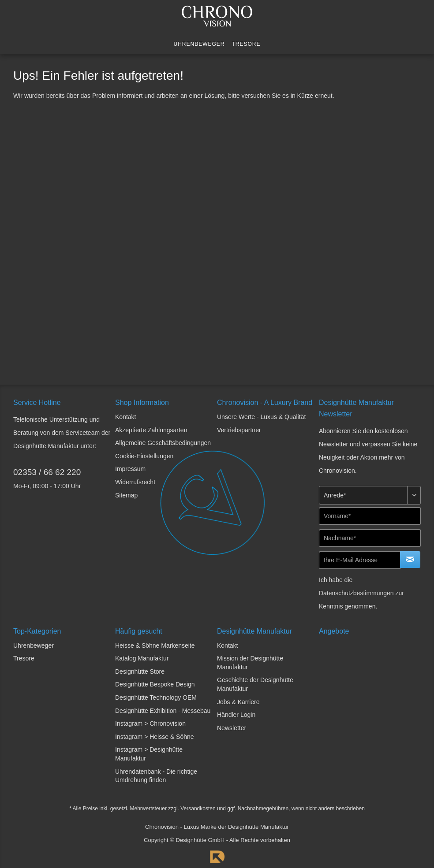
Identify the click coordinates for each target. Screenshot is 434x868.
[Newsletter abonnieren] (410, 560)
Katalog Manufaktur (142, 658)
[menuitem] (199, 44)
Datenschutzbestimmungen (356, 593)
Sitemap (126, 495)
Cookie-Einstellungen (144, 456)
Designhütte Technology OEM (156, 697)
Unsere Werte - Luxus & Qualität (261, 417)
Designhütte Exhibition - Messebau (163, 711)
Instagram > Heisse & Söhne (155, 737)
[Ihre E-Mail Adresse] (360, 560)
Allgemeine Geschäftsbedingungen (163, 443)
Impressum (130, 469)
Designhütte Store (140, 671)
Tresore (24, 658)
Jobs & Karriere (238, 702)
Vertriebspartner (239, 430)
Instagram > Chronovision (150, 723)
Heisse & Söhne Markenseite (155, 645)
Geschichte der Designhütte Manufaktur (255, 684)
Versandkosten (198, 809)
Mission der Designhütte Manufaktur (250, 663)
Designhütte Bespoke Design (155, 684)
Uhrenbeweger (34, 645)
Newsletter (232, 728)
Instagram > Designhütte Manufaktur (149, 754)
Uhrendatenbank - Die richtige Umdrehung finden (156, 776)
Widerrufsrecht (135, 482)
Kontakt (125, 417)
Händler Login (236, 715)
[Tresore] (246, 44)
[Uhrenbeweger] (199, 44)
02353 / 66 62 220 (47, 472)
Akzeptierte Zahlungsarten (151, 430)
